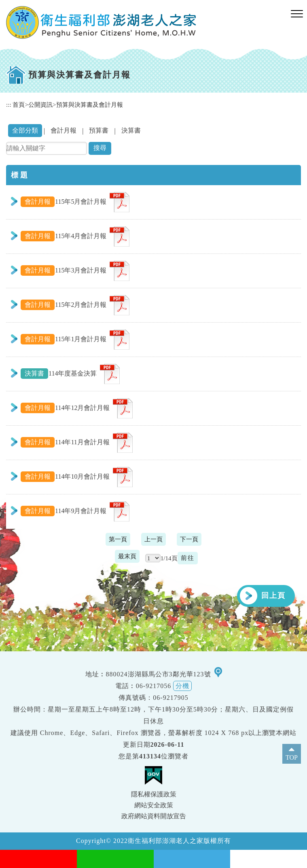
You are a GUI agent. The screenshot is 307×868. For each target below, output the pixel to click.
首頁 (19, 105)
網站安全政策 (154, 805)
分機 (182, 686)
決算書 (131, 130)
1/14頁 (169, 558)
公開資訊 (40, 105)
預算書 (99, 130)
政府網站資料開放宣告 (154, 816)
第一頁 (118, 539)
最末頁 (127, 556)
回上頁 (273, 596)
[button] (297, 14)
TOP (292, 757)
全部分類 (25, 130)
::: (9, 105)
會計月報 (64, 130)
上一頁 (153, 539)
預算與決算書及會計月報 (90, 105)
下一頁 (189, 539)
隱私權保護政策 (154, 794)
